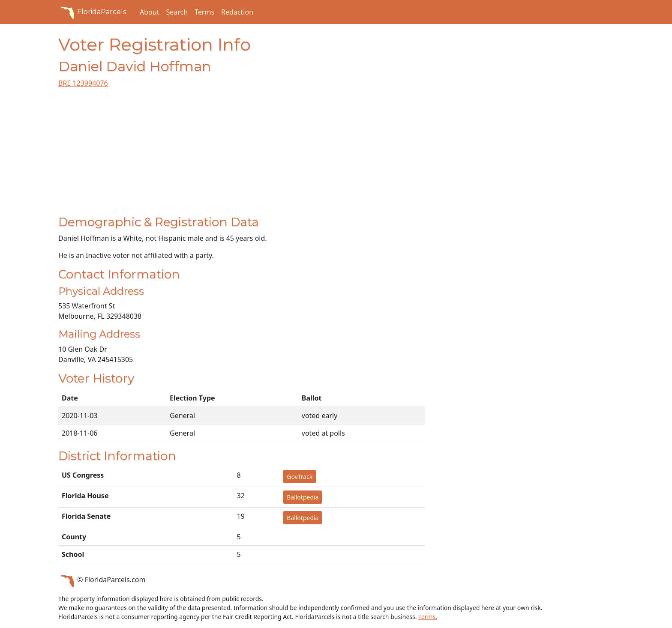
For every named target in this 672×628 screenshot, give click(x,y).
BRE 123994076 (83, 83)
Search (177, 12)
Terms (204, 12)
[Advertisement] (242, 155)
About (149, 12)
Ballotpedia (303, 497)
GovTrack (300, 477)
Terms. (428, 617)
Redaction (237, 12)
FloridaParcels (92, 12)
